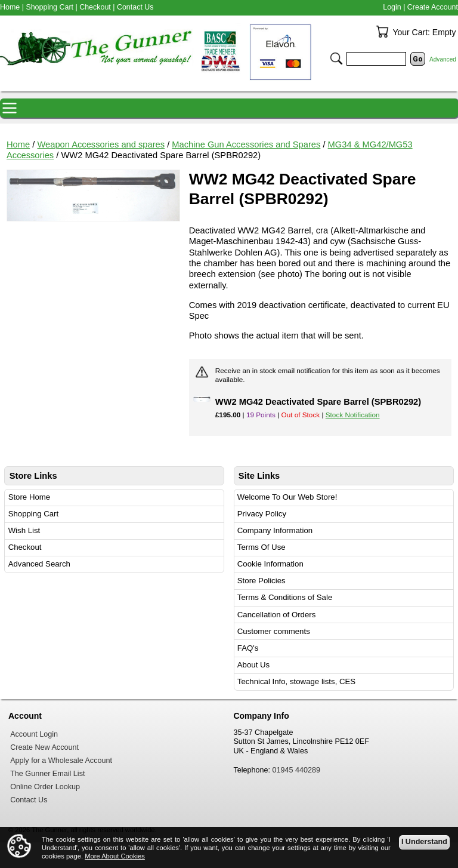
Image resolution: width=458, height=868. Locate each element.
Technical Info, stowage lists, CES (296, 681)
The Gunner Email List (47, 774)
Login (392, 7)
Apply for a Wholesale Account (61, 761)
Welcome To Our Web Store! (287, 497)
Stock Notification (353, 415)
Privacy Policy (262, 514)
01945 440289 (297, 770)
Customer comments (274, 631)
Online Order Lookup (45, 787)
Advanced (443, 59)
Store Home (30, 497)
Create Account (433, 7)
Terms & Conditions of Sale (285, 597)
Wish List (24, 530)
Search (336, 59)
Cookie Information (270, 564)
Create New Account (44, 747)
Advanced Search (39, 564)
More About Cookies (115, 856)
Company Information (275, 530)
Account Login (34, 734)
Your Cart (382, 32)
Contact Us (135, 7)
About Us (253, 665)
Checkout (25, 547)
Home (18, 144)
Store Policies (262, 581)
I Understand (424, 842)
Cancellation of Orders (277, 615)
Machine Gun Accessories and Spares (246, 144)
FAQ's (248, 648)
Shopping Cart (34, 514)
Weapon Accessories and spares (101, 144)
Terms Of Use (262, 547)
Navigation (10, 108)
